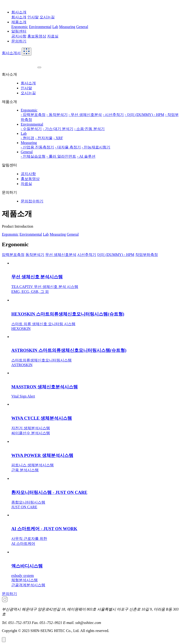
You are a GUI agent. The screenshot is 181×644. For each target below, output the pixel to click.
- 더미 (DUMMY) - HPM (144, 115)
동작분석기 (35, 255)
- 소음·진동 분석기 (89, 129)
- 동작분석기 (57, 115)
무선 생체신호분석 (61, 255)
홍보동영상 (37, 36)
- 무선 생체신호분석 (85, 115)
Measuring (67, 27)
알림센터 (19, 31)
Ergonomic (20, 27)
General (82, 27)
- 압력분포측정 (33, 115)
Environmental (40, 27)
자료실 (53, 36)
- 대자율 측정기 (68, 147)
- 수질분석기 (31, 129)
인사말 (33, 17)
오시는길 (47, 17)
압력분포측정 (13, 255)
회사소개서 (11, 53)
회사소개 (19, 12)
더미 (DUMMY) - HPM (116, 255)
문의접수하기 (32, 201)
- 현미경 (27, 138)
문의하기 (19, 41)
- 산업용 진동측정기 (37, 147)
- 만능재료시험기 (96, 147)
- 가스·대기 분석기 (58, 129)
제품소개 (19, 22)
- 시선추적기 (113, 115)
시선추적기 (87, 255)
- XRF (58, 138)
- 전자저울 (44, 138)
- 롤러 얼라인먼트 (61, 156)
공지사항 (19, 36)
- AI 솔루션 (86, 156)
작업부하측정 (147, 255)
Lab (55, 27)
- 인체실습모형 (33, 156)
